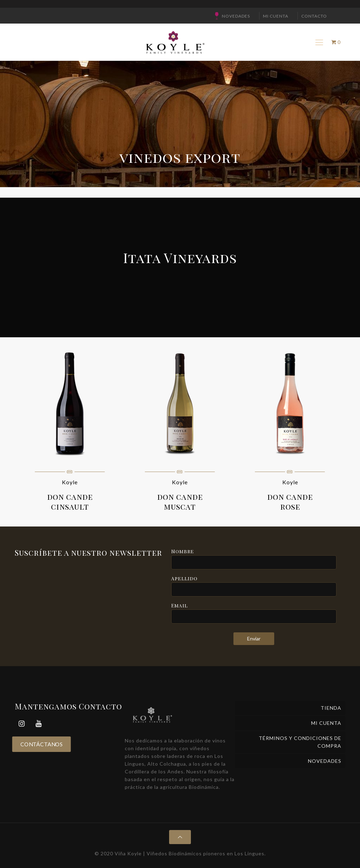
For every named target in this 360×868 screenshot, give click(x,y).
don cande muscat (180, 502)
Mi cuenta (276, 16)
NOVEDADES (236, 16)
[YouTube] (39, 724)
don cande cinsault (70, 502)
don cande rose (290, 502)
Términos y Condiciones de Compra (300, 742)
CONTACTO (314, 16)
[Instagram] (22, 724)
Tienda (331, 708)
